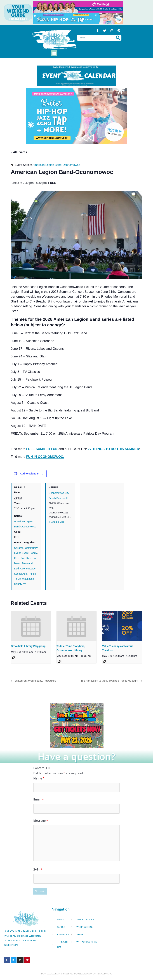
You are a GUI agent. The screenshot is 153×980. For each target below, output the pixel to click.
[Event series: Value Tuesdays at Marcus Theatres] (105, 662)
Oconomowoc (28, 569)
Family (33, 553)
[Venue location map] (102, 508)
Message (41, 821)
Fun (23, 558)
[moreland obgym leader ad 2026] (78, 7)
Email (39, 800)
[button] (54, 53)
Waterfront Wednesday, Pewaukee (37, 681)
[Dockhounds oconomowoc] (77, 726)
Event (25, 553)
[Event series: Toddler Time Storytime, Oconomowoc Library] (59, 662)
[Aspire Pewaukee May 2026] (78, 18)
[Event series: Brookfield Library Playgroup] (14, 658)
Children (19, 548)
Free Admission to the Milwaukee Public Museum (107, 681)
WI (25, 584)
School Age (21, 574)
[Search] (118, 38)
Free (17, 558)
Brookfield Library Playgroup (28, 646)
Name (39, 779)
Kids (29, 558)
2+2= (38, 870)
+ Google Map (57, 522)
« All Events (19, 152)
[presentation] (31, 626)
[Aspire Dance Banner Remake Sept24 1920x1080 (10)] (77, 115)
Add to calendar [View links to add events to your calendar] (29, 474)
